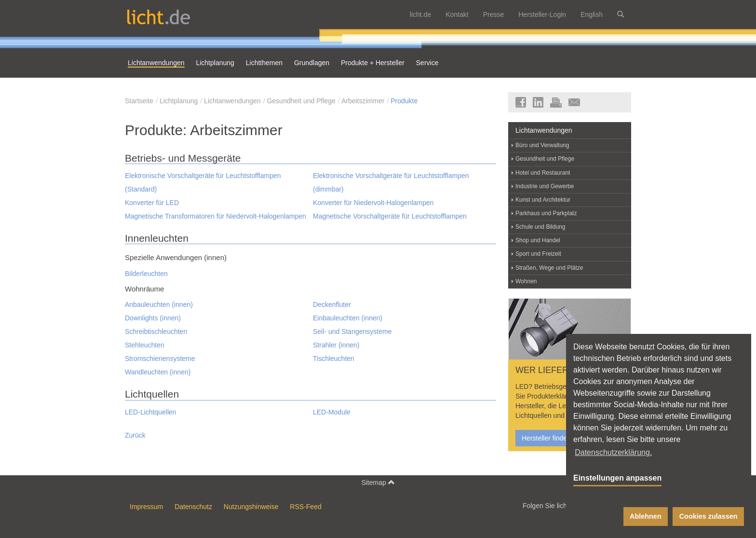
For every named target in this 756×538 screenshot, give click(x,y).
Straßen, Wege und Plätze (549, 268)
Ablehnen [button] (646, 516)
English (592, 14)
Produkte (404, 101)
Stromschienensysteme (160, 359)
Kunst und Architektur (543, 200)
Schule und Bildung (540, 227)
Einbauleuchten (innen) (348, 318)
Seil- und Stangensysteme (352, 331)
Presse (494, 14)
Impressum (146, 507)
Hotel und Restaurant (543, 173)
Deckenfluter (332, 304)
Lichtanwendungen (232, 101)
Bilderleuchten (146, 274)
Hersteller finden (546, 438)
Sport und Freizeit (538, 254)
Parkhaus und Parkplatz (546, 213)
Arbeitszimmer (363, 101)
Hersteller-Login (542, 14)
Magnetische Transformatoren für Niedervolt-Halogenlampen (216, 216)
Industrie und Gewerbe (545, 186)
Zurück (135, 435)
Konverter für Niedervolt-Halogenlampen (373, 203)
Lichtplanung (179, 101)
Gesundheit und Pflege (301, 101)
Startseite (139, 101)
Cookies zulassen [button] (709, 516)
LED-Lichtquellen (151, 412)
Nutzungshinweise (251, 507)
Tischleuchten (334, 359)
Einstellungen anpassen (617, 478)
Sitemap (378, 482)
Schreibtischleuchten (156, 331)
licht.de (420, 14)
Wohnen (526, 281)
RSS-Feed (305, 507)
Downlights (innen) (153, 318)
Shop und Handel (538, 240)
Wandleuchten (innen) (158, 372)
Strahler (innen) (336, 345)
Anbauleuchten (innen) (159, 304)
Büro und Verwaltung (542, 145)
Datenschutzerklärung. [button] (613, 452)
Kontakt (457, 14)
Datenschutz (193, 507)
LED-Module (332, 412)
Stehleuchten (145, 345)
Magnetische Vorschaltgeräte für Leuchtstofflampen (390, 216)
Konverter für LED (152, 203)
